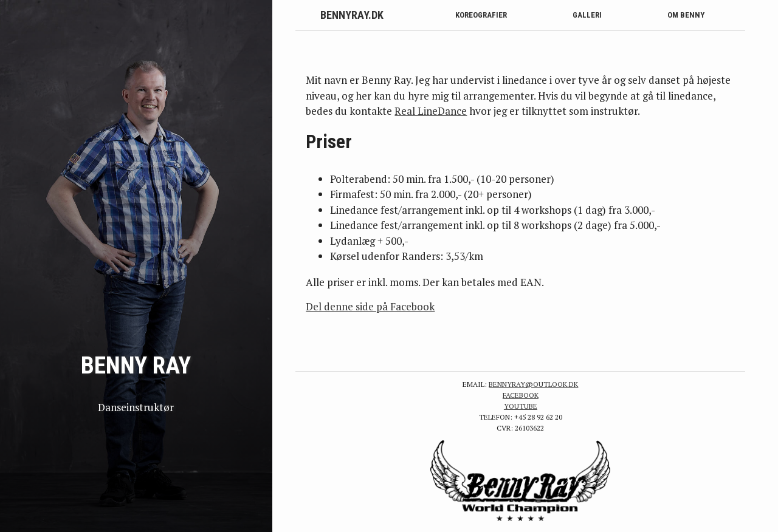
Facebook (521, 395)
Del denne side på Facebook (370, 306)
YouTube (521, 406)
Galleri (587, 15)
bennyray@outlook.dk (533, 384)
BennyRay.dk (352, 15)
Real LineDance (431, 111)
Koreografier (481, 15)
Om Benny (686, 15)
